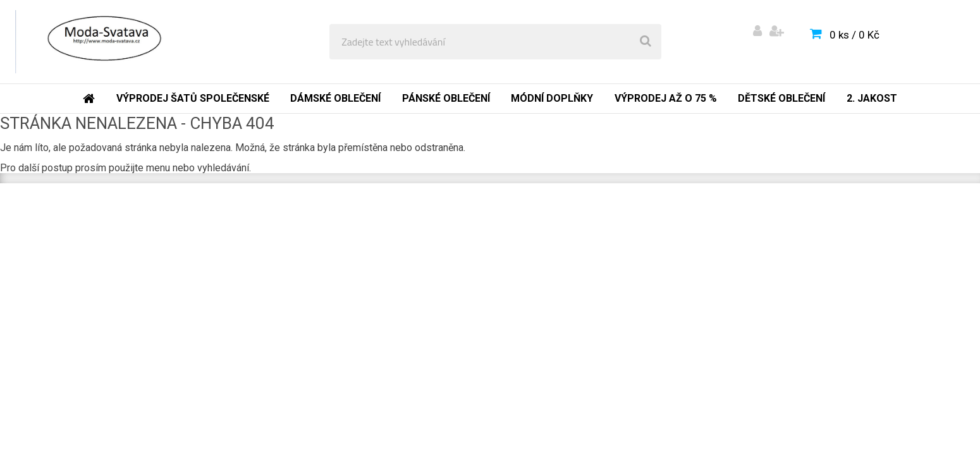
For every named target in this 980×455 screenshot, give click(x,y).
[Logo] (102, 42)
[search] (646, 42)
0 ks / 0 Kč (854, 35)
